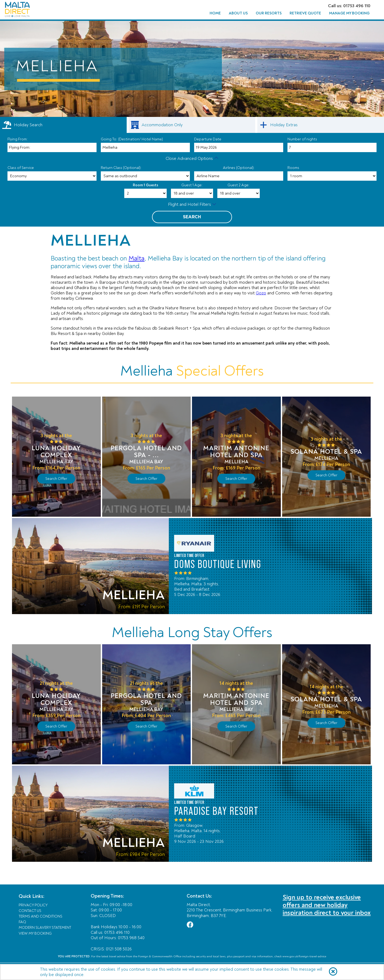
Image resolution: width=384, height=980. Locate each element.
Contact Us (30, 911)
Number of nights (302, 139)
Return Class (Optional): (121, 168)
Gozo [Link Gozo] (261, 293)
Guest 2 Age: (239, 185)
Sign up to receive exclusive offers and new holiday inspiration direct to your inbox (327, 905)
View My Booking (35, 933)
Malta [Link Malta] (137, 258)
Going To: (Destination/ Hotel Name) (132, 139)
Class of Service (21, 168)
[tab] (63, 125)
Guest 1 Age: (192, 185)
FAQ (22, 922)
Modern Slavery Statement (45, 928)
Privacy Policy (33, 905)
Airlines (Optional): (239, 168)
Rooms (293, 168)
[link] (192, 125)
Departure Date (208, 139)
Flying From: (18, 139)
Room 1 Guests (145, 185)
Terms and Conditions (41, 916)
